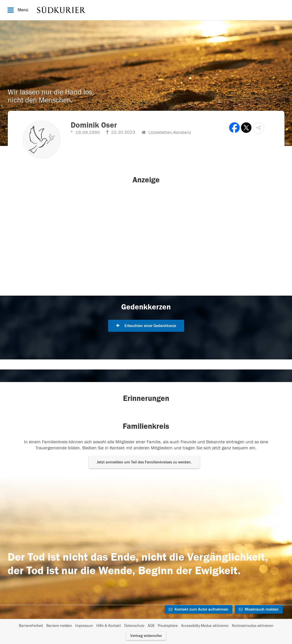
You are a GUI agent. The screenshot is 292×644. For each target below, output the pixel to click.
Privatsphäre (168, 626)
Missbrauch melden (259, 609)
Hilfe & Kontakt (109, 626)
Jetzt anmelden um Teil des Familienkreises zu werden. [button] (144, 462)
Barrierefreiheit (31, 626)
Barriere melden (59, 626)
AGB (151, 626)
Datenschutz (134, 626)
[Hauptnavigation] (146, 10)
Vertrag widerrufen (146, 636)
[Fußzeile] (146, 626)
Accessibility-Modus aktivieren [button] (205, 626)
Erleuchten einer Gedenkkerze (146, 326)
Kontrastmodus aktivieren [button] (253, 626)
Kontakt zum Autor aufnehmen (199, 609)
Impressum (84, 626)
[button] (258, 128)
